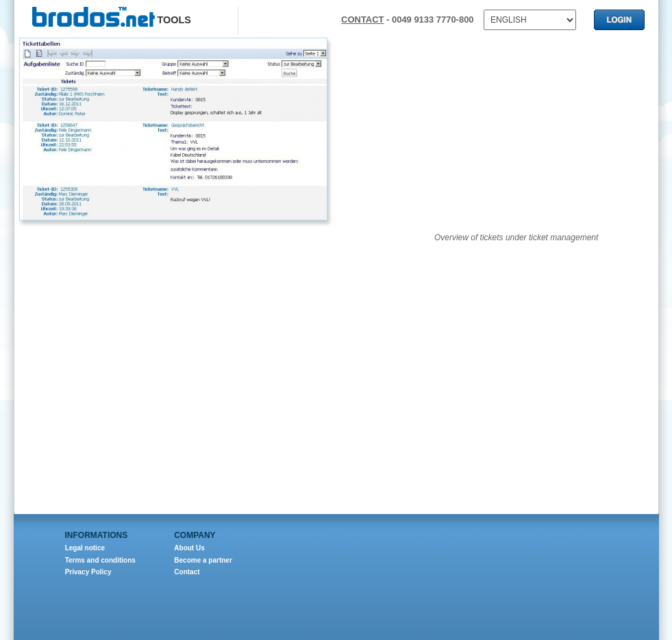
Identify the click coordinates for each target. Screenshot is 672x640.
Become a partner (203, 560)
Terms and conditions (100, 560)
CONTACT (362, 20)
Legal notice (85, 548)
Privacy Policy (88, 572)
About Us (189, 548)
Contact (187, 572)
